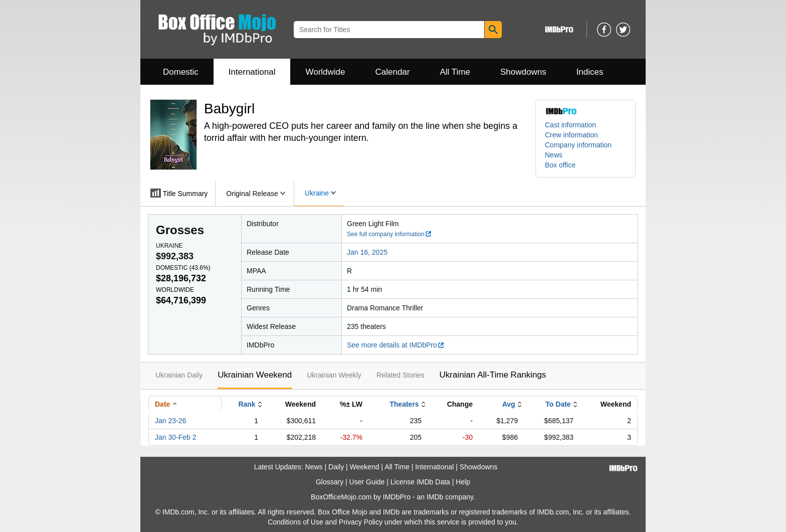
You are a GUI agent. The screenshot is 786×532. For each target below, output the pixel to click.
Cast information (570, 125)
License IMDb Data (420, 482)
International (252, 72)
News (554, 155)
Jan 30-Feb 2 (176, 437)
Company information (578, 145)
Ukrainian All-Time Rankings (493, 375)
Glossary (330, 482)
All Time (455, 72)
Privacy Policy (361, 522)
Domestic (181, 72)
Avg (509, 404)
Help (463, 482)
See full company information (389, 234)
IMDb (435, 497)
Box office (560, 165)
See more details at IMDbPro (396, 345)
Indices (590, 72)
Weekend (365, 467)
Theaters (404, 404)
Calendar (393, 72)
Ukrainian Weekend (255, 375)
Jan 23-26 (170, 421)
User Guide (367, 482)
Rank (247, 404)
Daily (336, 467)
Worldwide (325, 72)
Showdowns (523, 72)
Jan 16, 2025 (367, 252)
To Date (558, 404)
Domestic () (183, 268)
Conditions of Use (296, 522)
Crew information (571, 135)
